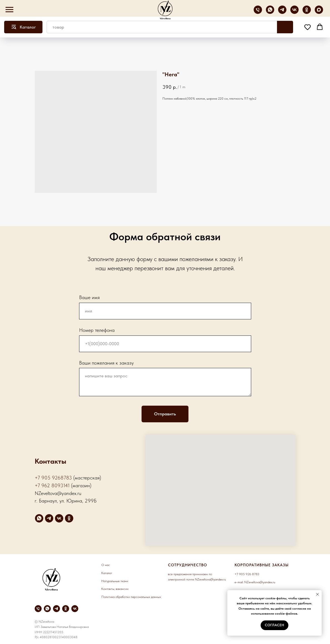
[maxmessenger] (319, 12)
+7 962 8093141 (52, 485)
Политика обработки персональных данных (131, 597)
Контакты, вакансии (115, 589)
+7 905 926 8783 (247, 574)
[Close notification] (318, 594)
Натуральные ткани (115, 581)
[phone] (258, 12)
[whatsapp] (270, 12)
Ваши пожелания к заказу (106, 363)
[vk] (294, 12)
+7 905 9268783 (53, 478)
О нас (106, 565)
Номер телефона (97, 330)
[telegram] (282, 12)
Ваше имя (89, 297)
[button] (308, 27)
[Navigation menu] (9, 10)
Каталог (107, 573)
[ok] (307, 12)
